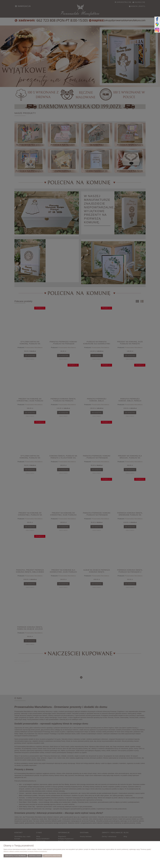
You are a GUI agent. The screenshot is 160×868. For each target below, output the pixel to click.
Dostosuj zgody (35, 856)
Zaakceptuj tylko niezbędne (15, 856)
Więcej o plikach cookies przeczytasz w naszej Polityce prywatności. (25, 851)
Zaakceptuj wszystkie (52, 856)
